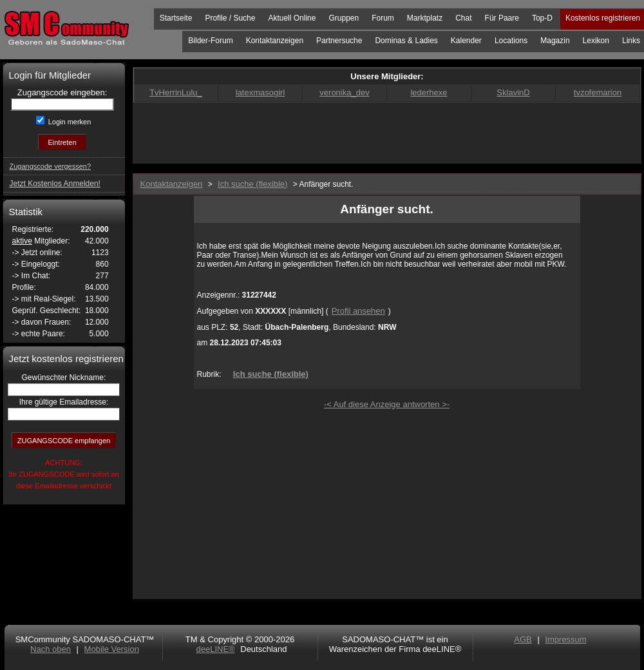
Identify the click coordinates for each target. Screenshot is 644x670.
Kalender (466, 41)
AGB (523, 639)
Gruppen (344, 18)
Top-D (542, 18)
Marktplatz (425, 18)
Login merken (69, 122)
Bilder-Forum (210, 41)
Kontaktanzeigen (275, 41)
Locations (511, 41)
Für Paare (502, 18)
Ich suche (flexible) (271, 374)
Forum (383, 18)
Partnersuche (339, 41)
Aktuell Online (292, 18)
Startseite (176, 18)
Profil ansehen (358, 311)
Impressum (565, 639)
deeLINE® (215, 649)
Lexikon (596, 41)
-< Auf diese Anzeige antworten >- (387, 404)
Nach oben (51, 649)
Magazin (555, 41)
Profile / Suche (230, 18)
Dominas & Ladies (406, 41)
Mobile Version (112, 649)
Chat (463, 18)
